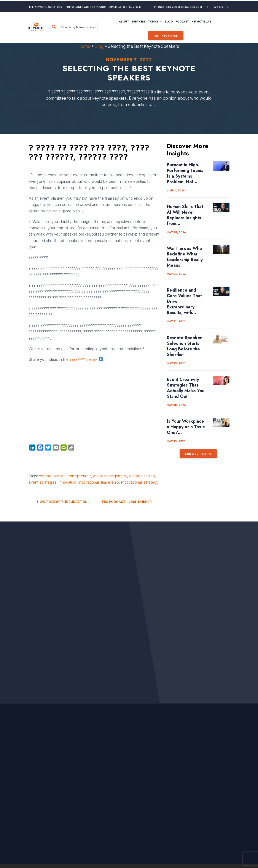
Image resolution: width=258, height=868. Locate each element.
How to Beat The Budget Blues (64, 502)
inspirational (89, 482)
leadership (110, 482)
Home (84, 46)
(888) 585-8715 (131, 6)
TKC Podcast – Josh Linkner (127, 502)
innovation (68, 482)
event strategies (43, 482)
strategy (151, 482)
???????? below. (86, 359)
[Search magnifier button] (66, 26)
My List (222, 6)
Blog (99, 46)
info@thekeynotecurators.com (178, 6)
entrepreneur (79, 476)
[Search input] (86, 26)
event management (110, 476)
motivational (131, 482)
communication (52, 476)
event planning (142, 476)
